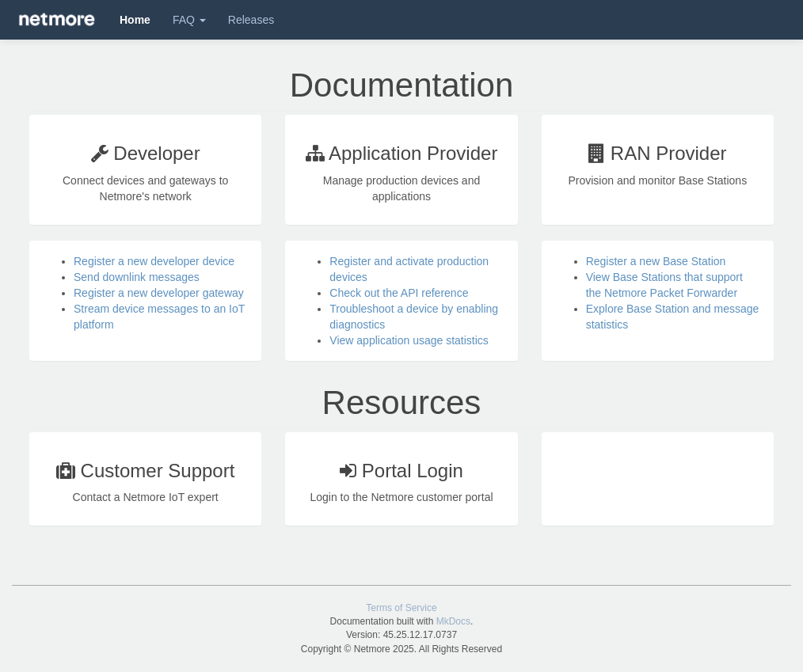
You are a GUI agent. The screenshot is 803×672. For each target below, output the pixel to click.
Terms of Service (401, 608)
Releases (251, 20)
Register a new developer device (154, 261)
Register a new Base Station (656, 261)
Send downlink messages (137, 277)
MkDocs (453, 621)
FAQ (189, 20)
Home (135, 20)
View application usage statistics (409, 340)
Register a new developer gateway (159, 293)
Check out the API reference (399, 293)
